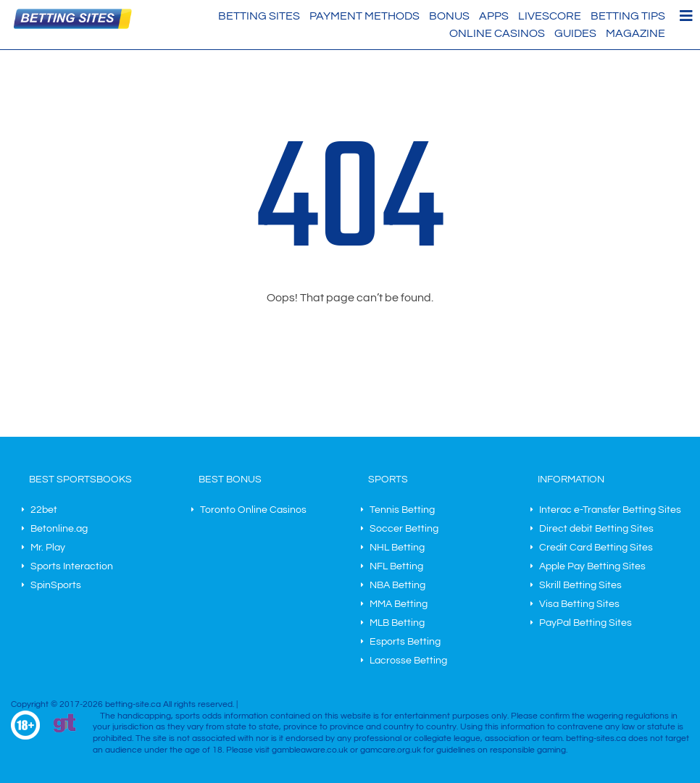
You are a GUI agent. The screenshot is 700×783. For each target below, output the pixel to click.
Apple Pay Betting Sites (592, 566)
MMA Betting (399, 604)
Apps (494, 16)
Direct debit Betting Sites (596, 529)
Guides (575, 33)
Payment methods (364, 16)
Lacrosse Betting (408, 661)
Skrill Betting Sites (580, 585)
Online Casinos (497, 33)
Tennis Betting (402, 510)
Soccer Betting (404, 529)
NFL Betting (396, 566)
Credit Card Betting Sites (596, 548)
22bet (44, 510)
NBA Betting (397, 585)
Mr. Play (48, 548)
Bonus (449, 16)
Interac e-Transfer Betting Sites (610, 510)
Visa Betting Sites (579, 604)
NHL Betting (397, 548)
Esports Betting (405, 642)
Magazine (636, 33)
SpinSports (56, 585)
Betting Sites (259, 16)
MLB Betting (397, 623)
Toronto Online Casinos (253, 510)
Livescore (550, 16)
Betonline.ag (59, 529)
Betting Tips (628, 16)
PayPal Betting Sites (586, 623)
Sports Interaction (72, 566)
